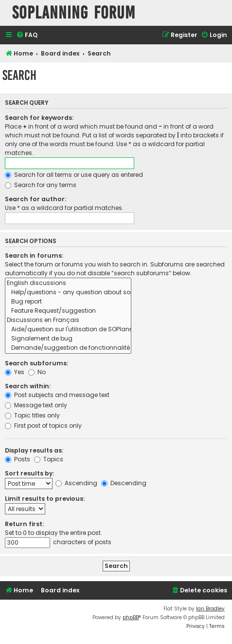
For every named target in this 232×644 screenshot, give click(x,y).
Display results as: (34, 450)
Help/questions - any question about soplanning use (68, 293)
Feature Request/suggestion (68, 311)
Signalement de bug (68, 339)
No (37, 372)
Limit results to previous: (45, 499)
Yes (15, 372)
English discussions (68, 283)
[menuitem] (27, 35)
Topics (49, 459)
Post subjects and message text (57, 395)
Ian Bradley (210, 609)
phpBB (131, 617)
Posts (18, 459)
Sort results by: (29, 473)
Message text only (36, 405)
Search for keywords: (39, 118)
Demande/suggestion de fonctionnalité (68, 348)
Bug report (68, 302)
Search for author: (36, 199)
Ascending (76, 483)
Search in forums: (34, 256)
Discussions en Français (68, 320)
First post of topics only (43, 426)
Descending (124, 483)
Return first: (24, 524)
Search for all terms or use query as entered (74, 175)
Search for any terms (41, 185)
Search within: (28, 386)
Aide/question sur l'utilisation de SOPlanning (68, 330)
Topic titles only (32, 415)
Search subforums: (36, 363)
